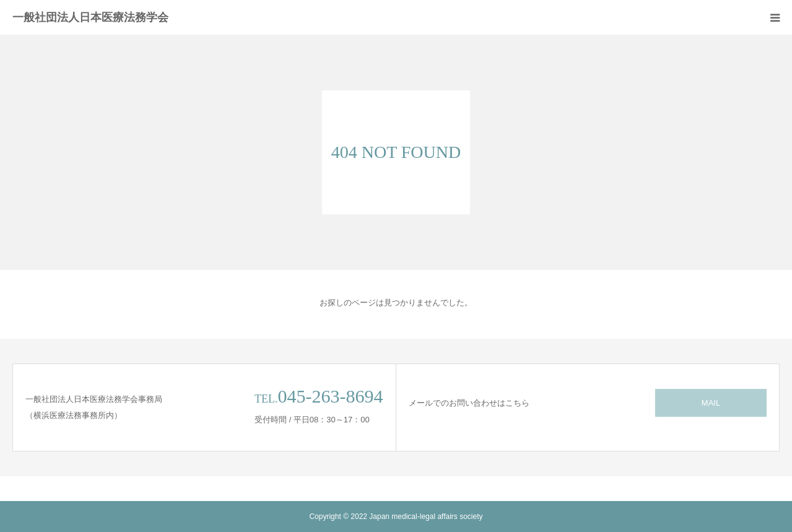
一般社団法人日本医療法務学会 (90, 17)
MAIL (711, 403)
